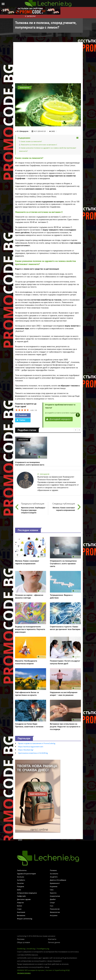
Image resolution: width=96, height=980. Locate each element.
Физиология (55, 912)
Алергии (20, 903)
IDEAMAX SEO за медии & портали (31, 970)
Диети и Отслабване (58, 880)
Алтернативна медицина (27, 893)
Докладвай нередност (59, 419)
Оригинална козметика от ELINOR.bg (33, 753)
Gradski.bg (21, 949)
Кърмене (54, 886)
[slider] (22, 410)
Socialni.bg (31, 949)
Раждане (21, 886)
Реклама (21, 939)
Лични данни (54, 942)
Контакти (52, 939)
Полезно (53, 870)
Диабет (53, 899)
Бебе (19, 890)
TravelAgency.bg (43, 949)
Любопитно (22, 870)
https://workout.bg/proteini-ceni (31, 747)
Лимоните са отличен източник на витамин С (39, 145)
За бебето (21, 880)
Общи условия (23, 942)
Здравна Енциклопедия (26, 874)
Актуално (54, 915)
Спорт (52, 903)
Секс (52, 890)
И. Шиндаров (23, 131)
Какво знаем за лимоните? (31, 141)
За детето (54, 877)
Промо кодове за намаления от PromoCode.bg (37, 743)
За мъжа (21, 877)
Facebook (22, 415)
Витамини (21, 915)
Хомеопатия (55, 896)
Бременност (55, 883)
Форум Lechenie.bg (25, 919)
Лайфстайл (21, 896)
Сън (52, 906)
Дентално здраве (24, 899)
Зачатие (20, 883)
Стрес (19, 909)
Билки (19, 906)
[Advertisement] (48, 64)
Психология (55, 909)
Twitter (21, 420)
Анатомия (21, 912)
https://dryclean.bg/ (26, 750)
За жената (54, 874)
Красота (53, 893)
